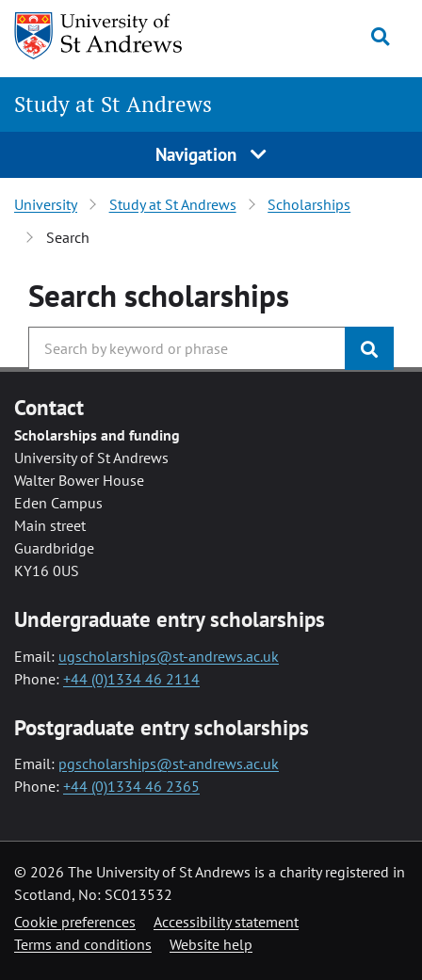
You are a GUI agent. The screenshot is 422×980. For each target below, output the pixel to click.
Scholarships (309, 204)
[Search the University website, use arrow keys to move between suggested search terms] (187, 348)
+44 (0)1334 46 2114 (131, 679)
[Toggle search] (380, 37)
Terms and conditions (83, 944)
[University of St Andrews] (111, 36)
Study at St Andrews (113, 104)
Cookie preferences (75, 922)
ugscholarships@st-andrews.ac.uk (169, 656)
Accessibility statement (226, 922)
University (46, 204)
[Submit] (369, 348)
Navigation (211, 154)
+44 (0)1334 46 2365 (131, 786)
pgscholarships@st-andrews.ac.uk (169, 763)
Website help (211, 944)
